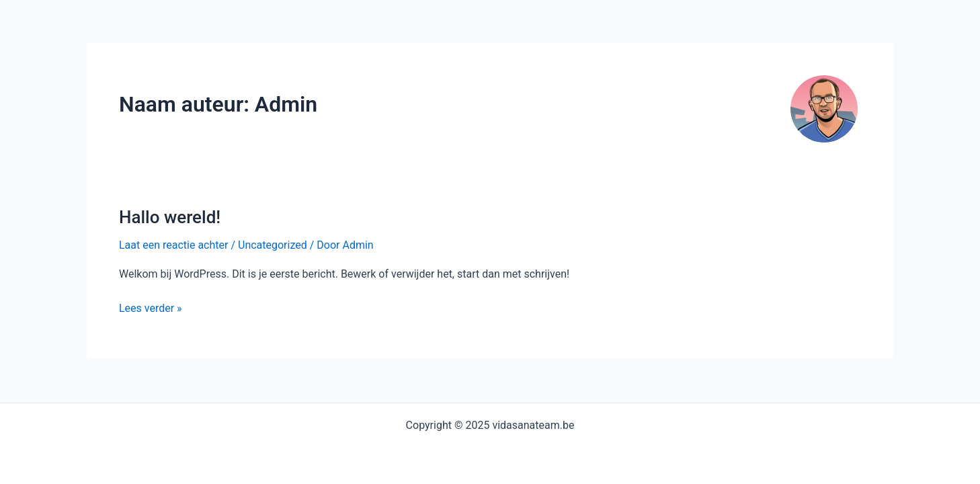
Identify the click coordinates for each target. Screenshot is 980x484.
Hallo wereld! (170, 217)
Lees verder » (151, 309)
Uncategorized (273, 245)
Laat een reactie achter (173, 245)
